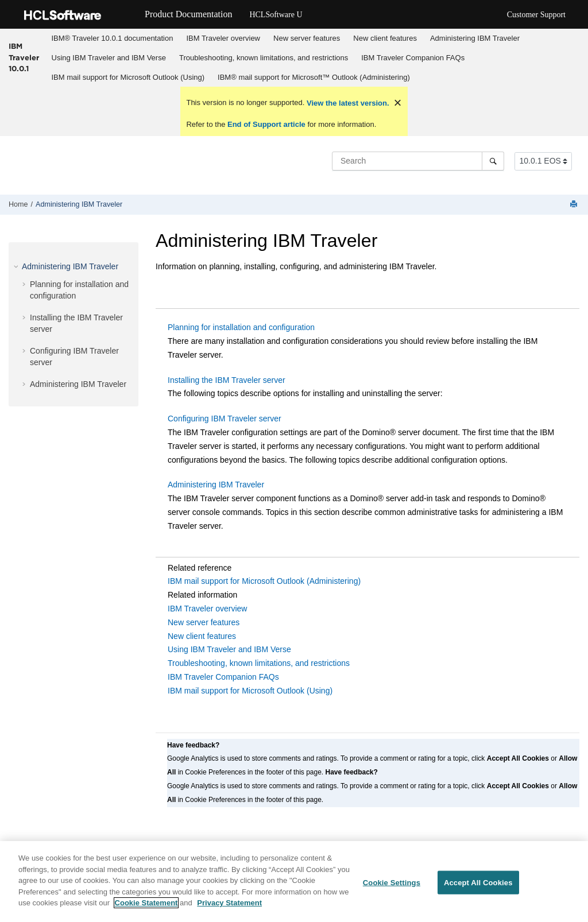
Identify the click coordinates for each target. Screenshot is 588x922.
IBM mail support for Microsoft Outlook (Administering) (264, 581)
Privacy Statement (229, 909)
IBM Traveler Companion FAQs (413, 58)
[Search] (493, 161)
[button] (17, 266)
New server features (307, 38)
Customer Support (536, 15)
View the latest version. (347, 103)
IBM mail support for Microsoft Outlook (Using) (128, 77)
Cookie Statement (146, 909)
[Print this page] (575, 205)
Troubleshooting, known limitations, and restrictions (264, 58)
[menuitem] (112, 38)
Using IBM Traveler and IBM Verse (109, 58)
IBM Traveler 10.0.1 (24, 57)
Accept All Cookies (478, 888)
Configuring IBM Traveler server (225, 419)
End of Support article (266, 124)
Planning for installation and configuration (241, 327)
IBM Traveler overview (223, 38)
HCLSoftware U (276, 15)
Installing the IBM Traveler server (227, 380)
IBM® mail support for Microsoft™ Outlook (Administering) (314, 77)
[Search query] (418, 161)
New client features (385, 38)
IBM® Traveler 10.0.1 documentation (113, 38)
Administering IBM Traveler (475, 38)
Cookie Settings (392, 888)
